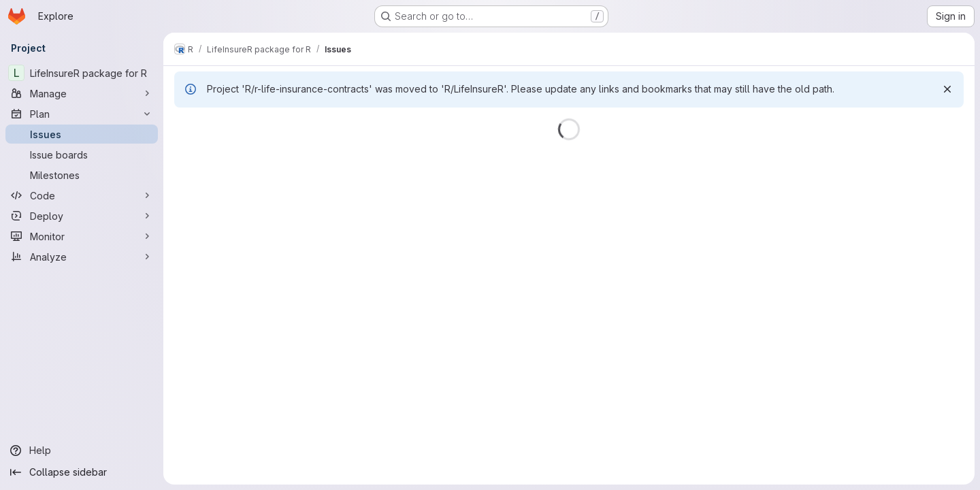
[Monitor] (82, 236)
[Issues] (82, 134)
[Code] (82, 195)
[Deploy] (82, 216)
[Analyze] (82, 257)
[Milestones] (82, 175)
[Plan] (82, 114)
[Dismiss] (947, 89)
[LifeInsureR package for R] (82, 73)
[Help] (82, 451)
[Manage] (82, 93)
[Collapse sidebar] (82, 472)
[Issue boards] (82, 154)
